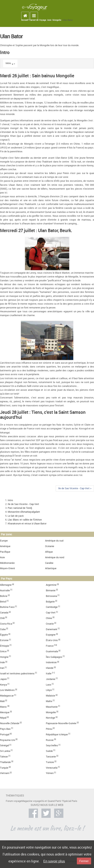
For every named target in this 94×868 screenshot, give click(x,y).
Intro (8, 63)
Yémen (50, 773)
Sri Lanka (5, 751)
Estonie (4, 640)
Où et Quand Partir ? (52, 801)
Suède (49, 751)
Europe (4, 541)
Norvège (50, 718)
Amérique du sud (54, 541)
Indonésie (51, 662)
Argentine (51, 585)
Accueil (25, 20)
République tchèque (57, 734)
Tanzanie (51, 757)
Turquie (4, 768)
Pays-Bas (5, 729)
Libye (49, 690)
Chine (49, 618)
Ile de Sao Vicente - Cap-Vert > (75, 488)
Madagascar (7, 696)
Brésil (3, 602)
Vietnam (5, 773)
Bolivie (4, 596)
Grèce (3, 651)
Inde (2, 662)
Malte (49, 701)
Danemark (52, 629)
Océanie (50, 546)
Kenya (3, 685)
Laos (49, 685)
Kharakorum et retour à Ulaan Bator (27, 524)
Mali (2, 701)
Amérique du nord (55, 557)
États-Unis (52, 640)
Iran (2, 668)
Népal (3, 718)
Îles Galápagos (54, 657)
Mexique (5, 712)
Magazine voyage (31, 801)
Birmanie (51, 590)
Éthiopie (5, 646)
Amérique (5, 546)
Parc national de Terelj (20, 508)
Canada (4, 613)
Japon (3, 679)
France (50, 646)
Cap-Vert (51, 613)
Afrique (49, 552)
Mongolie (57, 20)
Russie (50, 740)
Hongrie (4, 657)
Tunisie (50, 762)
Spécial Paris (70, 801)
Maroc (3, 707)
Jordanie (51, 679)
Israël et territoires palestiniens (17, 673)
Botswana (51, 596)
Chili (2, 618)
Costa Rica (6, 624)
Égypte (4, 635)
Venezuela (52, 768)
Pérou (49, 729)
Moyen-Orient (8, 568)
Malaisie (50, 696)
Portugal (5, 734)
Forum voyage (14, 801)
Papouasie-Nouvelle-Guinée (61, 723)
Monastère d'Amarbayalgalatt (24, 512)
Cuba (3, 629)
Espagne (51, 635)
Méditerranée (7, 563)
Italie (49, 673)
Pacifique (5, 552)
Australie (5, 590)
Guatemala (52, 651)
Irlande (50, 668)
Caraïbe (49, 563)
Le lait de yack (16, 516)
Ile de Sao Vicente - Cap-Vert (23, 504)
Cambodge (52, 607)
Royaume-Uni (8, 740)
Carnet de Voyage (38, 20)
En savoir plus (54, 861)
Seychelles (52, 745)
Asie (49, 20)
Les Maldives (7, 690)
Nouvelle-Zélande (10, 723)
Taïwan (4, 757)
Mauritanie (52, 707)
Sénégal (4, 745)
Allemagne (6, 585)
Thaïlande (5, 762)
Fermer (84, 861)
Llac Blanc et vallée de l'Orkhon (25, 520)
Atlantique (51, 568)
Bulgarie (50, 602)
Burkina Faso (7, 607)
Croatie (50, 624)
